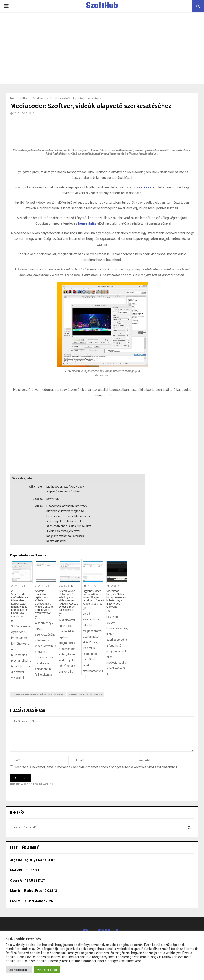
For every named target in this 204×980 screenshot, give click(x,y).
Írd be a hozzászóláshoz (32, 784)
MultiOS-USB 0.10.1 (25, 870)
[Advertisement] (102, 48)
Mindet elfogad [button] (47, 970)
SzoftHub (102, 6)
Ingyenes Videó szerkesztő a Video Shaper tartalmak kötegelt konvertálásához (93, 597)
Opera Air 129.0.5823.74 (28, 881)
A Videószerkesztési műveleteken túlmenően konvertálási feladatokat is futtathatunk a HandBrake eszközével (22, 604)
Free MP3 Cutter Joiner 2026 (31, 901)
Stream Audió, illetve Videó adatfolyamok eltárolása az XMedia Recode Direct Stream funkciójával (68, 600)
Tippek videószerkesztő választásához (38, 695)
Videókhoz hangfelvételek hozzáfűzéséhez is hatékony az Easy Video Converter (116, 599)
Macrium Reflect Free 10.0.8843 (34, 891)
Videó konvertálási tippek (85, 695)
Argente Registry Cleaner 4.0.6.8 (34, 860)
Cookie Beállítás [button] (19, 970)
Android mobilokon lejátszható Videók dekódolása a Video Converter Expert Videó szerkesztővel (45, 602)
